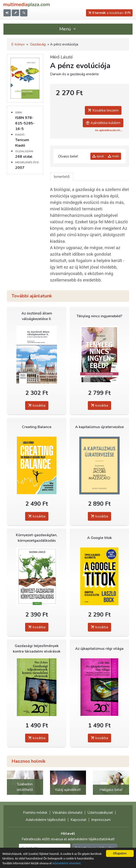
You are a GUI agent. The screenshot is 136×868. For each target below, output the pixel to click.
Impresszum (101, 820)
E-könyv (18, 44)
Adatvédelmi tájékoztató (46, 820)
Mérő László (61, 57)
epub (98, 156)
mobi (113, 156)
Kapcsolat (78, 820)
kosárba (37, 405)
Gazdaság (38, 44)
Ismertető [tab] (62, 177)
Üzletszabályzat (100, 813)
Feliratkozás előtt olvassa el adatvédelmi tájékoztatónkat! (68, 839)
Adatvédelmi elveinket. (67, 863)
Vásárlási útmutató (67, 813)
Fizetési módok (35, 813)
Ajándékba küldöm (103, 123)
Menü (68, 29)
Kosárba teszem (103, 110)
